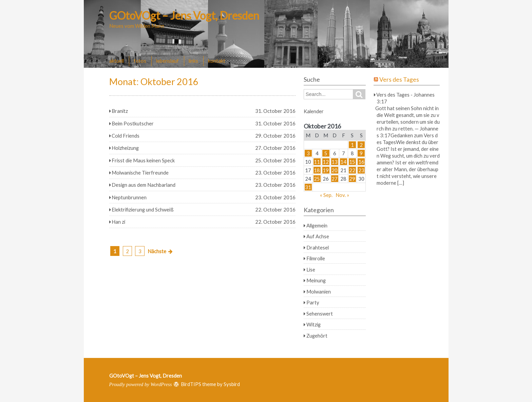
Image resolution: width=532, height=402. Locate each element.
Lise (311, 269)
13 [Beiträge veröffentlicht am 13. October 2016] (335, 162)
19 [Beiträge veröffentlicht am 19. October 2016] (326, 170)
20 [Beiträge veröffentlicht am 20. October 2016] (335, 170)
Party (313, 302)
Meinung (316, 280)
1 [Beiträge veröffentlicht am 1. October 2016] (352, 145)
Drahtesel (318, 247)
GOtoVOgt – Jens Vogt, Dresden (184, 15)
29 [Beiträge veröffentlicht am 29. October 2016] (352, 179)
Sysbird (232, 384)
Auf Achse (318, 236)
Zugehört (317, 336)
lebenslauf (167, 61)
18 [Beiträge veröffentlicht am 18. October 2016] (317, 170)
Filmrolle (316, 258)
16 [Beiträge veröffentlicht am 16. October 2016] (361, 162)
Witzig (313, 324)
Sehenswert (320, 314)
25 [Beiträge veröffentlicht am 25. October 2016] (317, 179)
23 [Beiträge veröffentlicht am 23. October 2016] (361, 170)
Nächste (157, 251)
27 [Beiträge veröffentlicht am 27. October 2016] (335, 179)
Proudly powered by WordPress (141, 384)
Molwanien (319, 292)
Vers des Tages (399, 79)
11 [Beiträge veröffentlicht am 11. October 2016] (317, 162)
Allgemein (317, 225)
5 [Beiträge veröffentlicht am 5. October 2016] (326, 153)
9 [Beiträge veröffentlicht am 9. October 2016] (361, 153)
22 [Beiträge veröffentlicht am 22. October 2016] (352, 170)
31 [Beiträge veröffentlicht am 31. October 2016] (308, 187)
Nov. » (342, 195)
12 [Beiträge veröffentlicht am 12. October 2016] (326, 162)
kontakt (217, 61)
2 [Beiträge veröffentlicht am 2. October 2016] (361, 145)
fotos (140, 61)
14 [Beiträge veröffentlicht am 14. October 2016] (343, 162)
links (193, 61)
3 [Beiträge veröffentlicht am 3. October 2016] (308, 153)
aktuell (117, 61)
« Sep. (326, 195)
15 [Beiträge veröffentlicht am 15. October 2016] (352, 162)
